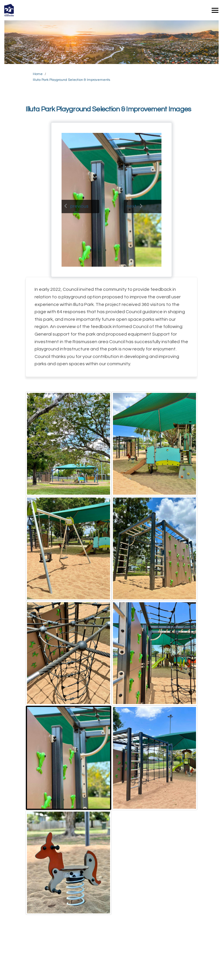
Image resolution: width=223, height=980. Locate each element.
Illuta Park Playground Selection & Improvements (71, 80)
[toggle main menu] (215, 10)
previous (79, 206)
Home (38, 74)
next (132, 206)
